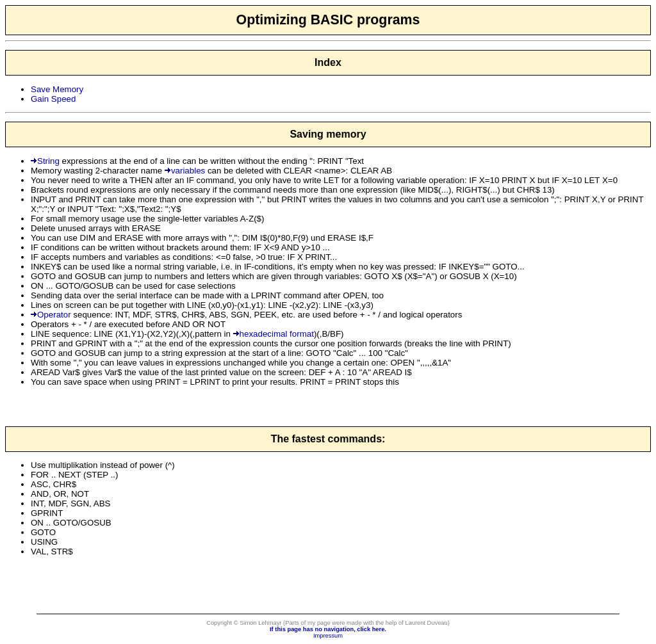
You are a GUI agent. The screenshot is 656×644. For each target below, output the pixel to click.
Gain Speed (53, 99)
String (45, 161)
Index (328, 62)
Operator (51, 315)
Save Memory (57, 89)
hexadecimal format (274, 334)
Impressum (328, 636)
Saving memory (328, 134)
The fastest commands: (328, 439)
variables (185, 171)
